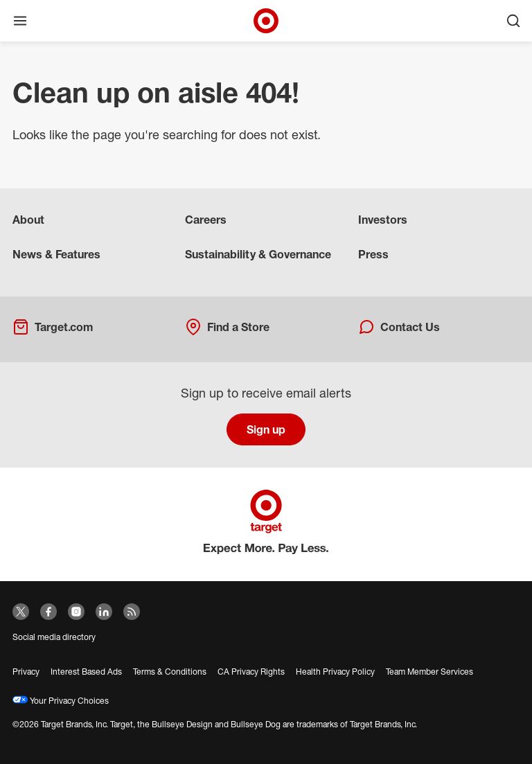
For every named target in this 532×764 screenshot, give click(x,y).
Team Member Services (429, 672)
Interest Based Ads (86, 672)
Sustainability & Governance (258, 254)
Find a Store (227, 327)
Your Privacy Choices (61, 701)
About (28, 220)
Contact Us (399, 327)
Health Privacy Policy (335, 672)
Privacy (26, 672)
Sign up (266, 429)
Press (373, 254)
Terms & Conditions (170, 672)
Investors (383, 220)
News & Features (56, 254)
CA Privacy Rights (251, 672)
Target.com (53, 327)
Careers (206, 220)
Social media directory (54, 637)
